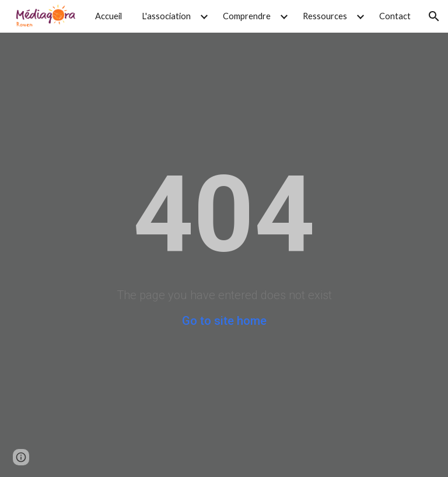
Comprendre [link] (247, 16)
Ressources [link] (325, 16)
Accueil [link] (108, 16)
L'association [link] (166, 16)
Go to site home (224, 321)
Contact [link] (395, 16)
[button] (434, 16)
